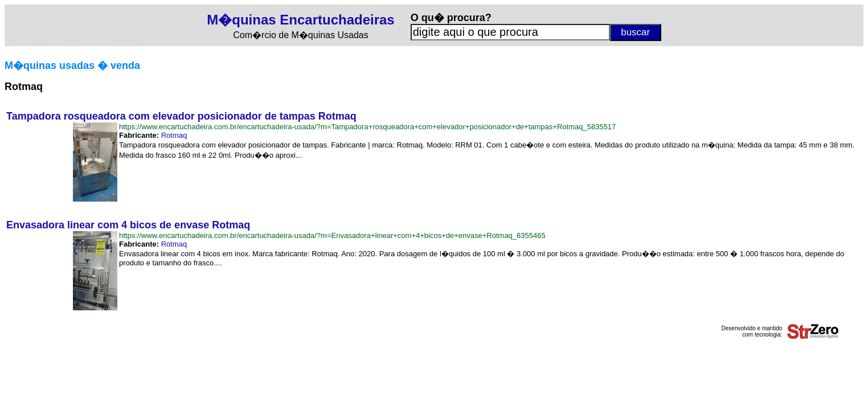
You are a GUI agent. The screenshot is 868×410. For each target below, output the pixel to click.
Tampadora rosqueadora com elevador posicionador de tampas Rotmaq (181, 116)
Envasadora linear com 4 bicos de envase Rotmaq (128, 225)
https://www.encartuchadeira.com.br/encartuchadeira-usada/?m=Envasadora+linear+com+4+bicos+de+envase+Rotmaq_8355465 (332, 235)
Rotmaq (174, 135)
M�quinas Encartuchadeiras (300, 20)
